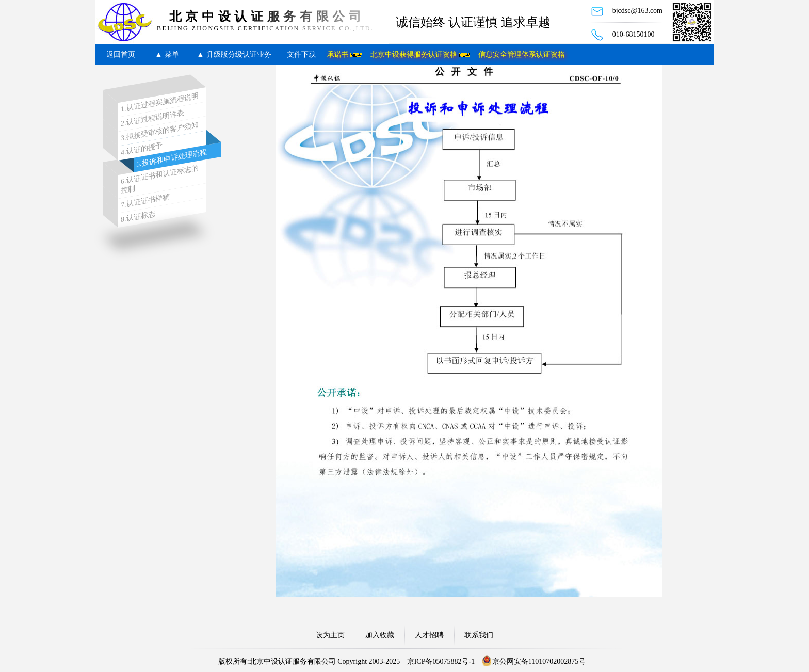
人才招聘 (429, 635)
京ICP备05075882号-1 (441, 661)
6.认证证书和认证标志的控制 (160, 180)
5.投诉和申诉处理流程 (172, 158)
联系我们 (479, 635)
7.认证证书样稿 (145, 201)
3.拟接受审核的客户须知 (160, 132)
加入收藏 (380, 635)
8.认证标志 (138, 217)
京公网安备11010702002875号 (539, 661)
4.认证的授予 (142, 149)
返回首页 (121, 54)
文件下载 (301, 54)
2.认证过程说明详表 (152, 118)
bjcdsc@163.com (637, 11)
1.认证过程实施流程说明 (160, 103)
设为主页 (330, 635)
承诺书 (338, 54)
